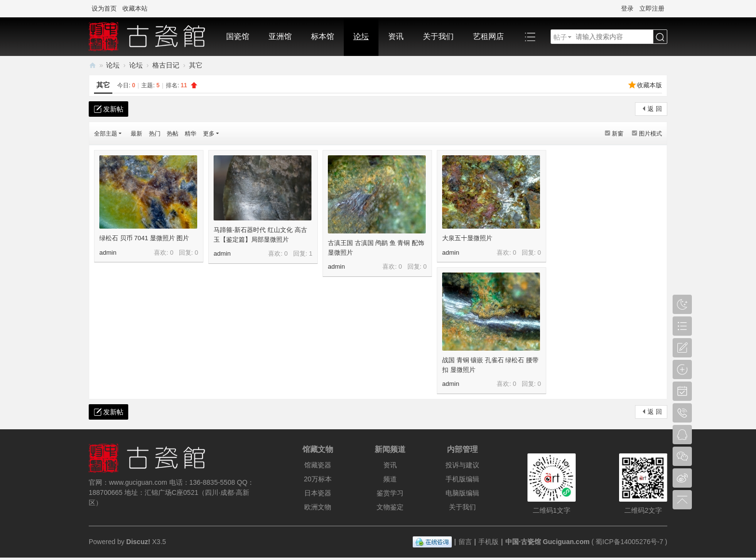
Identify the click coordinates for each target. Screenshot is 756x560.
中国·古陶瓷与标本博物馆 (93, 65)
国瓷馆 (238, 36)
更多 (209, 134)
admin (108, 253)
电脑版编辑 (462, 493)
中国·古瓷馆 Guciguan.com (547, 542)
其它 (103, 85)
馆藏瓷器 (318, 465)
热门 (155, 134)
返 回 (655, 109)
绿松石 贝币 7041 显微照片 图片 (144, 238)
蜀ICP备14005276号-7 (629, 542)
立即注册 (652, 8)
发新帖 (113, 109)
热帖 (173, 134)
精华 (190, 134)
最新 (136, 134)
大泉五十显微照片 (467, 238)
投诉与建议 (462, 465)
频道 (390, 479)
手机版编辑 (462, 479)
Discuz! (138, 542)
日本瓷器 (318, 493)
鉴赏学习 (390, 493)
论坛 (361, 36)
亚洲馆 (280, 36)
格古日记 (166, 65)
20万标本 (318, 479)
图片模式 (650, 134)
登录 (627, 8)
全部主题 (106, 134)
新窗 (618, 134)
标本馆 (323, 36)
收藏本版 (649, 85)
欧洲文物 (318, 507)
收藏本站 (135, 8)
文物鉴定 (390, 507)
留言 (465, 542)
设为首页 (104, 8)
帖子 (560, 37)
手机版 (488, 542)
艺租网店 (488, 36)
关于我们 (438, 36)
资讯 (396, 36)
